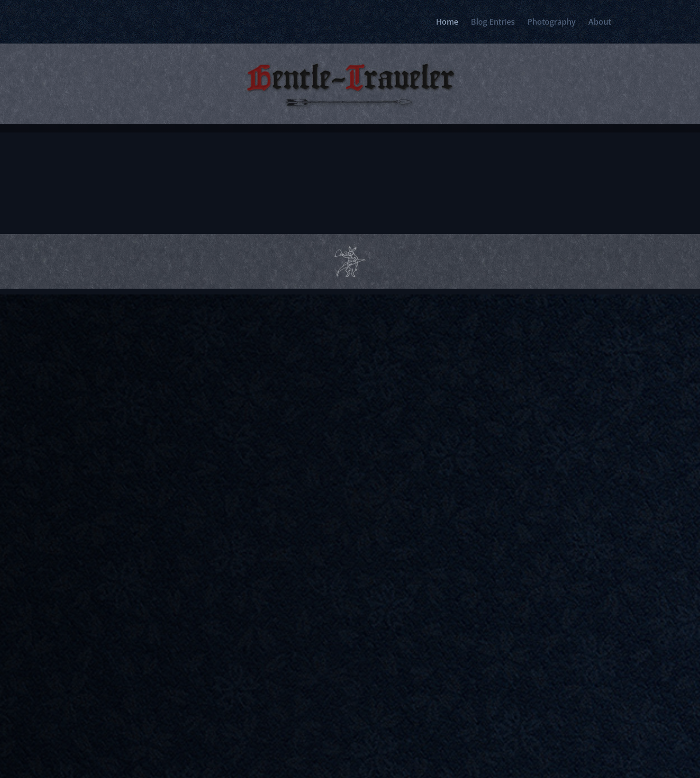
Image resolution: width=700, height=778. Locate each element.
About (600, 23)
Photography (552, 23)
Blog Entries (493, 23)
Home (447, 23)
